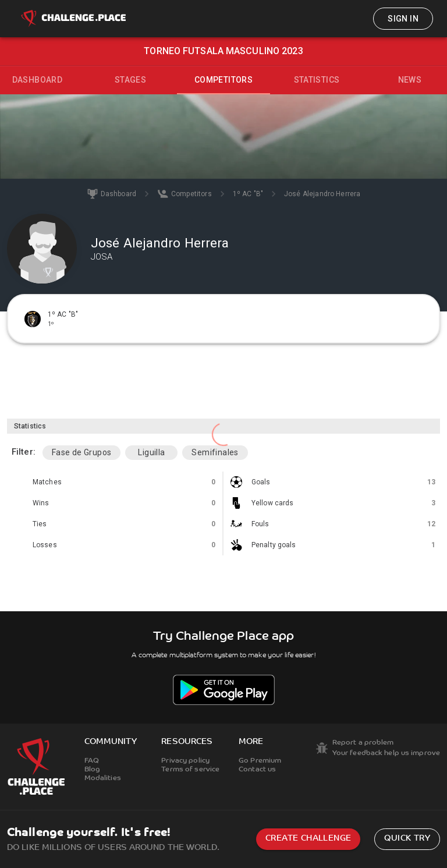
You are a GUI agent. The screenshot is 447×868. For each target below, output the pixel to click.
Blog (92, 770)
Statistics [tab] (317, 80)
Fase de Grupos (82, 452)
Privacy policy (185, 761)
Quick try (407, 839)
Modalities (103, 778)
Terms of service (190, 770)
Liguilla (151, 452)
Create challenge (308, 839)
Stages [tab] (130, 80)
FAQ (92, 761)
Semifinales (215, 452)
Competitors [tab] (223, 80)
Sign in (403, 19)
